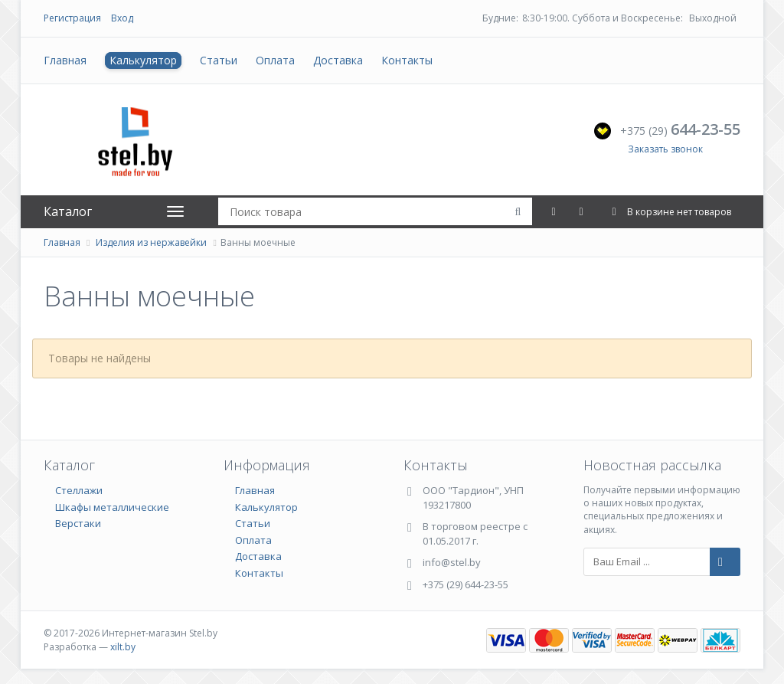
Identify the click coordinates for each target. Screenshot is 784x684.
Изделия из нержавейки (151, 242)
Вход (122, 18)
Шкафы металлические (112, 507)
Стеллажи (79, 490)
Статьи (219, 60)
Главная (65, 60)
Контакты (407, 60)
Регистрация (72, 18)
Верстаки (78, 523)
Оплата (275, 60)
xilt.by (123, 647)
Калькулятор (143, 60)
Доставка (338, 60)
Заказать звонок (665, 149)
